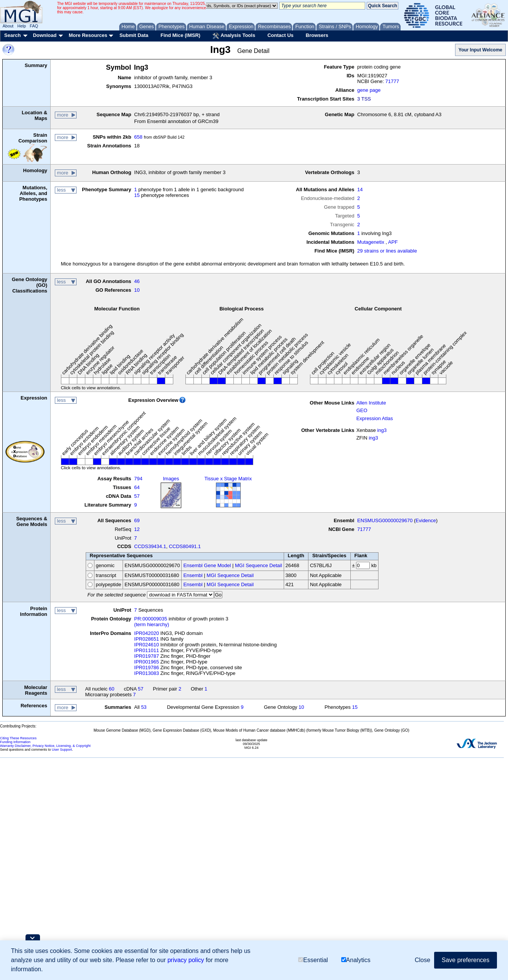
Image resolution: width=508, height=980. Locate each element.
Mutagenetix (371, 242)
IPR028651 (146, 639)
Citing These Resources (18, 738)
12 (137, 529)
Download (45, 35)
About (8, 26)
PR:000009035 (151, 619)
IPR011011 (146, 650)
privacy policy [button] (186, 960)
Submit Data (134, 35)
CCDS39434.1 (150, 546)
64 (137, 487)
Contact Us (280, 35)
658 (138, 137)
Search (12, 35)
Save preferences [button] (466, 960)
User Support (62, 750)
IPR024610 (146, 645)
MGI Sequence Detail (259, 565)
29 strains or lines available (387, 251)
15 (137, 195)
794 (138, 479)
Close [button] (423, 960)
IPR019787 (146, 656)
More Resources (88, 35)
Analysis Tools (234, 36)
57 (137, 496)
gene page (369, 90)
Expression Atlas (375, 418)
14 (360, 189)
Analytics (356, 960)
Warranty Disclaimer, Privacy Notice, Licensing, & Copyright (45, 746)
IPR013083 (146, 673)
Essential (313, 960)
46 (137, 281)
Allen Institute (371, 403)
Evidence (426, 520)
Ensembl (193, 575)
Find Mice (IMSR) (180, 35)
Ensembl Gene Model (207, 565)
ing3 (382, 430)
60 (112, 689)
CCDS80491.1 (185, 546)
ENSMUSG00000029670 (385, 520)
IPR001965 (146, 662)
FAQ (34, 26)
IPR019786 (146, 667)
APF (393, 242)
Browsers (317, 35)
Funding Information (15, 742)
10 (137, 290)
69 (137, 520)
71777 (392, 81)
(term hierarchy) (152, 624)
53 (144, 707)
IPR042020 (146, 633)
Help (22, 26)
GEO (362, 410)
